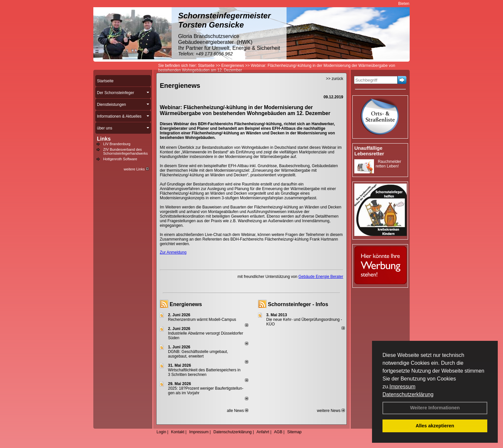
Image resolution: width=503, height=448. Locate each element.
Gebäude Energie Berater (321, 277)
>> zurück (335, 79)
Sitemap (294, 432)
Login (161, 432)
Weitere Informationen (435, 408)
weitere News (331, 411)
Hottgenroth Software (120, 159)
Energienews (186, 304)
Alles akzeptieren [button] (435, 426)
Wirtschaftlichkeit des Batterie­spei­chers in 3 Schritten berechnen (204, 372)
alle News (238, 411)
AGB (278, 432)
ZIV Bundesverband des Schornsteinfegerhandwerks (125, 151)
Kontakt (178, 432)
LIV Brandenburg (117, 144)
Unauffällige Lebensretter (369, 151)
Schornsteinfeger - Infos (298, 304)
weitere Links (136, 169)
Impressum (402, 387)
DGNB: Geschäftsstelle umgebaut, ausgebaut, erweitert (198, 354)
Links (104, 139)
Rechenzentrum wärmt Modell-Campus (202, 320)
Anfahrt (263, 432)
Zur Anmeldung (173, 252)
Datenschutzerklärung (408, 394)
